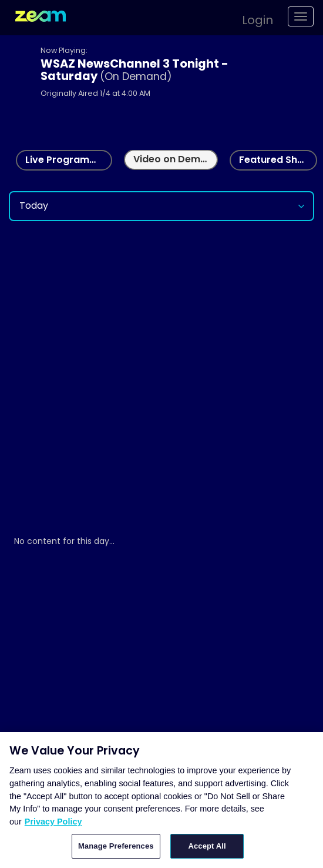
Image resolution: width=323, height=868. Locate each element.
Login (258, 20)
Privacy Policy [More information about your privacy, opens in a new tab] (53, 822)
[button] (252, 18)
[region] (161, 800)
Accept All (207, 846)
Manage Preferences (116, 846)
